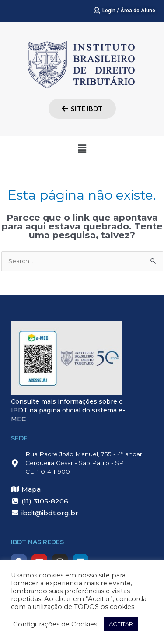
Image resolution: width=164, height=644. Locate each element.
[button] (82, 149)
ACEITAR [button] (121, 624)
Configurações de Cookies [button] (55, 624)
